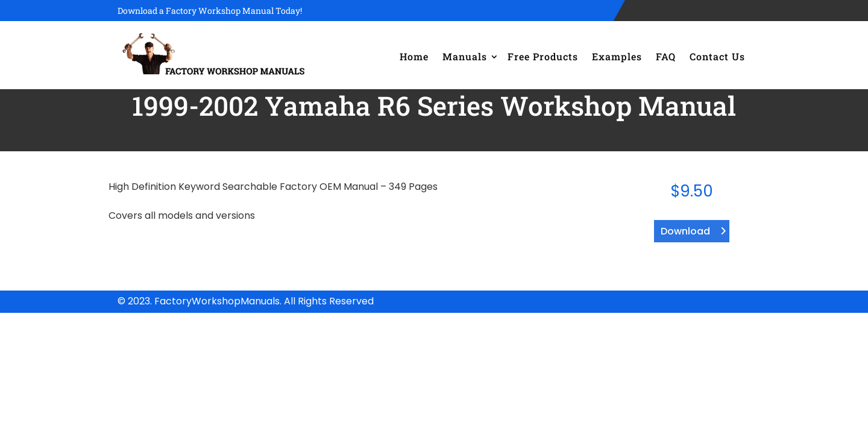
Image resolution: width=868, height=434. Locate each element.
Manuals (465, 56)
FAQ (666, 56)
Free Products (543, 56)
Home (414, 56)
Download (685, 231)
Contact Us (717, 56)
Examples (617, 56)
